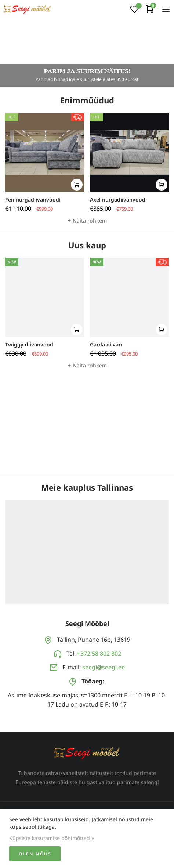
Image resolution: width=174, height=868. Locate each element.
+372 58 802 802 (99, 654)
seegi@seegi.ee (104, 667)
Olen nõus (35, 854)
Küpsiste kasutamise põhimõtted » (52, 838)
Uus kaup (87, 245)
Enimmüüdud (87, 100)
